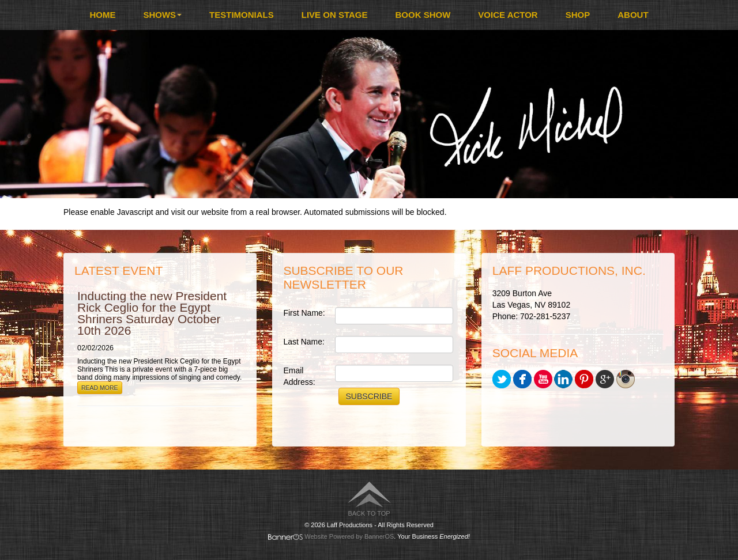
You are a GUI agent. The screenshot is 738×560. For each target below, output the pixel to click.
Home (102, 15)
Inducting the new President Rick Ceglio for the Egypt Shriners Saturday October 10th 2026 (152, 313)
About (633, 15)
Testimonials (242, 15)
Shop (578, 15)
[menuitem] (102, 15)
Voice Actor (508, 15)
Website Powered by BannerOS (349, 536)
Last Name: (304, 342)
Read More (100, 388)
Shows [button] (162, 15)
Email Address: (299, 376)
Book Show (423, 15)
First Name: (304, 313)
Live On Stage (335, 15)
